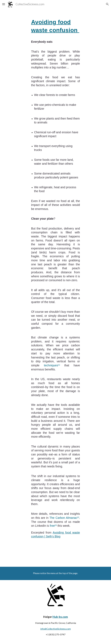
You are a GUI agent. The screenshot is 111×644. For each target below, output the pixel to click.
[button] (4, 4)
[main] (55, 280)
